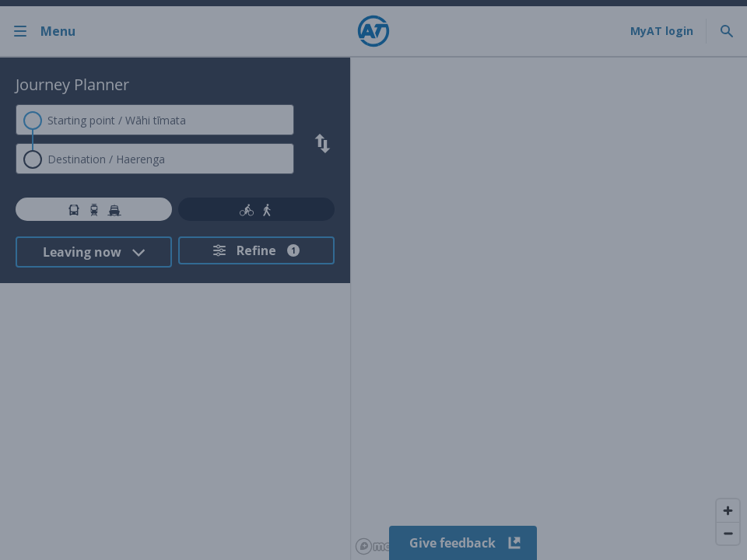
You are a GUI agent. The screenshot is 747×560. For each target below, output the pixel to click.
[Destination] (155, 159)
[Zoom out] (728, 533)
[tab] (94, 209)
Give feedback (463, 543)
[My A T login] (662, 31)
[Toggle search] (727, 31)
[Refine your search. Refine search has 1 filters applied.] (256, 250)
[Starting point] (155, 120)
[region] (549, 309)
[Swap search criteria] (323, 143)
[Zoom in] (728, 511)
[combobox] (155, 120)
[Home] (373, 31)
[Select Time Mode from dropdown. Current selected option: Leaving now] (94, 252)
